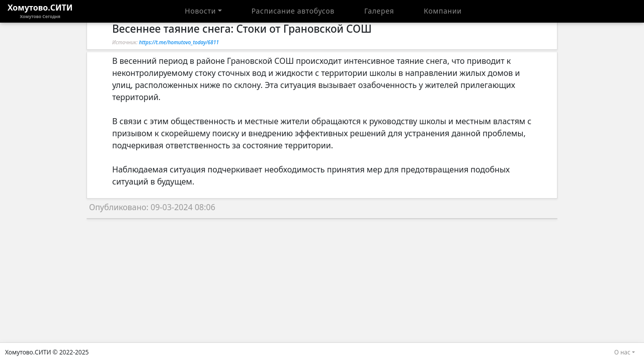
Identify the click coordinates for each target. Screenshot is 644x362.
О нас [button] (622, 352)
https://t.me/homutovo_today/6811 (179, 42)
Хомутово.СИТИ (40, 11)
